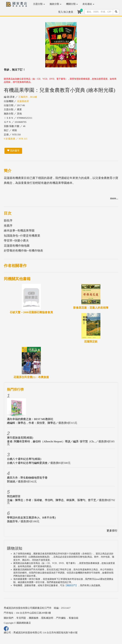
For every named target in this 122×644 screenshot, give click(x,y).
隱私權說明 (47, 618)
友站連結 (88, 4)
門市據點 (61, 618)
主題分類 (39, 4)
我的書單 (13, 151)
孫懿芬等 (12, 521)
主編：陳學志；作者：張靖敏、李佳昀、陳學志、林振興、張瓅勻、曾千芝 (52, 500)
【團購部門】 (71, 585)
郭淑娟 (11, 482)
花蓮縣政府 (23, 101)
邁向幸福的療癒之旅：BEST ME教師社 (30, 419)
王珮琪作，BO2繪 (28, 97)
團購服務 (34, 618)
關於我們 (9, 618)
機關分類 (72, 4)
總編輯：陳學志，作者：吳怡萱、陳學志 (31, 423)
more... (114, 198)
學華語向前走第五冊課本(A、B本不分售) (31, 518)
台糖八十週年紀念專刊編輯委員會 (27, 463)
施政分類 (55, 4)
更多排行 (112, 531)
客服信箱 (74, 618)
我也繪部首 (14, 496)
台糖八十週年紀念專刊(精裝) (24, 459)
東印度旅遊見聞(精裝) (20, 438)
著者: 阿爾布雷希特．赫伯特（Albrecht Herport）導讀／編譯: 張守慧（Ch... (51, 441)
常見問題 (21, 618)
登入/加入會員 (66, 12)
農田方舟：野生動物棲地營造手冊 (27, 478)
